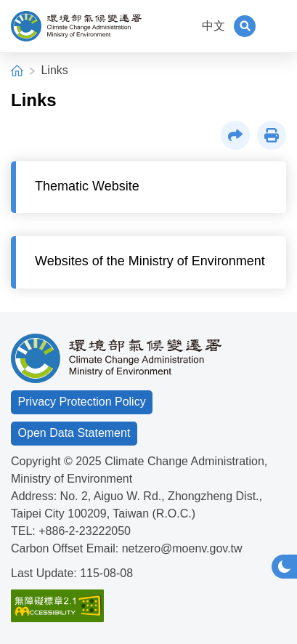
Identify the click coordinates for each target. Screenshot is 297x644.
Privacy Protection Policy (82, 402)
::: (183, 26)
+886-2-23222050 (85, 531)
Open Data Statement (74, 433)
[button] (245, 26)
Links (54, 70)
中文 (213, 26)
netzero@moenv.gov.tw (182, 548)
